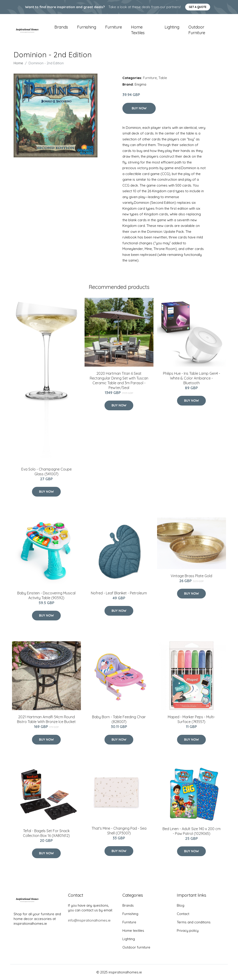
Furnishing (87, 27)
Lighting (172, 27)
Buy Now (139, 108)
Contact (183, 914)
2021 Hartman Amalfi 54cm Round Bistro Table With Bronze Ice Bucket (46, 719)
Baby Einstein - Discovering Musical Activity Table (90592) (46, 595)
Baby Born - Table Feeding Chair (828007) (119, 719)
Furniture (114, 27)
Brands (61, 27)
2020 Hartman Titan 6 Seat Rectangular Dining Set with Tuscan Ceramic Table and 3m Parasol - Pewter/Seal (119, 381)
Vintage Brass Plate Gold (191, 576)
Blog (181, 905)
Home (18, 63)
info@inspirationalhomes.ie (89, 920)
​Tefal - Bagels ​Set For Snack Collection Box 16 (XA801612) (46, 833)
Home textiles (138, 30)
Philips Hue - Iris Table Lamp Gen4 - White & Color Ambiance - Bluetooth (192, 378)
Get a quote (198, 7)
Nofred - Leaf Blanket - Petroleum (119, 593)
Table (163, 78)
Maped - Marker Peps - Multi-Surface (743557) (191, 719)
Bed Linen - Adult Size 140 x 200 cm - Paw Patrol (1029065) (192, 831)
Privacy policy (188, 931)
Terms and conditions (194, 922)
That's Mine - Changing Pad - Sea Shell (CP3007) (119, 831)
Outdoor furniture (197, 30)
